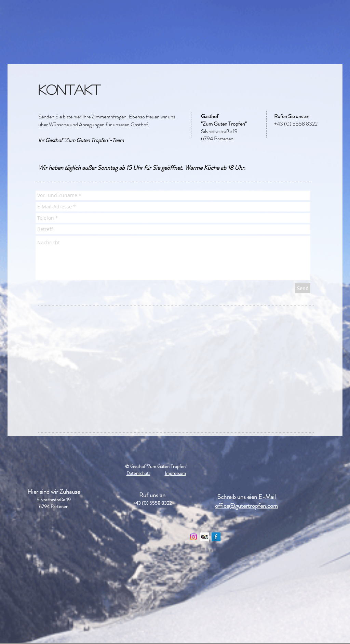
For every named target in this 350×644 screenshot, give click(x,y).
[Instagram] (193, 537)
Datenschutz (138, 473)
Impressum (175, 473)
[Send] (303, 288)
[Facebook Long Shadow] (216, 537)
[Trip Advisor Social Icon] (205, 537)
